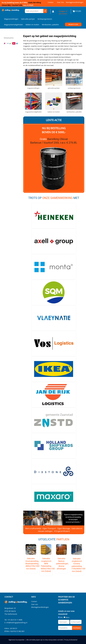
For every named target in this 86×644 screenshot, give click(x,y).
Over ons (61, 2)
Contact (51, 2)
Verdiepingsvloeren (45, 19)
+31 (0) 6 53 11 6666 (15, 620)
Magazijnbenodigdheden (14, 25)
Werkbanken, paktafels (50, 25)
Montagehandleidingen (75, 2)
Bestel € (73, 24)
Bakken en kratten (32, 25)
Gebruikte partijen (28, 19)
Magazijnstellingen (11, 19)
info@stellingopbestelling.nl (17, 623)
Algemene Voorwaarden (17, 640)
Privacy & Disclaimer (71, 640)
